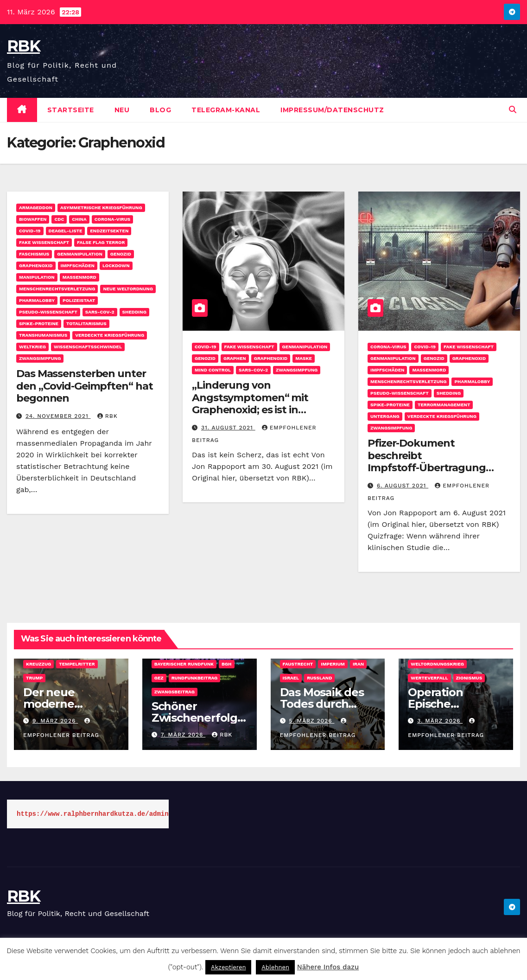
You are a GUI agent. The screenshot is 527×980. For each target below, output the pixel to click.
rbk (108, 416)
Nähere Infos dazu (328, 967)
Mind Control (213, 370)
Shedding (134, 312)
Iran (358, 664)
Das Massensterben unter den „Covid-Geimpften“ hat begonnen (85, 386)
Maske (304, 358)
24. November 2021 (58, 416)
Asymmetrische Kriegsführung (101, 208)
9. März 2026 (55, 721)
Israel (291, 678)
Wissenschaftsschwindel (88, 347)
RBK (23, 46)
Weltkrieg (32, 347)
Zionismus (469, 678)
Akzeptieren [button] (228, 967)
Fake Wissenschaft (44, 242)
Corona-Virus (112, 219)
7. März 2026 (183, 735)
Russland (319, 678)
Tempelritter (77, 664)
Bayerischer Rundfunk (184, 664)
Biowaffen (33, 219)
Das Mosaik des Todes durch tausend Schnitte (327, 704)
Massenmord (79, 277)
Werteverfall (429, 678)
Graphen (235, 358)
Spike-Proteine (39, 323)
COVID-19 (30, 231)
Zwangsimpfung (40, 358)
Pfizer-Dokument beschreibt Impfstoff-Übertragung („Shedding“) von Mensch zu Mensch (438, 468)
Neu (122, 110)
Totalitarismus (86, 323)
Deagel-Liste (66, 231)
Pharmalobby (37, 300)
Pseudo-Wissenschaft (48, 312)
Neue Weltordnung (128, 289)
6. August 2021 (403, 486)
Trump (34, 678)
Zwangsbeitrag (175, 692)
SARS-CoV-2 (100, 312)
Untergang (385, 416)
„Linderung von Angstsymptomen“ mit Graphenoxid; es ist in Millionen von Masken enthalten (250, 410)
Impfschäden (78, 266)
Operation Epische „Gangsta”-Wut (449, 704)
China (79, 219)
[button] (513, 110)
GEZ (159, 678)
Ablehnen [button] (275, 967)
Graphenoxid (36, 266)
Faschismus (34, 254)
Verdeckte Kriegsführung (110, 335)
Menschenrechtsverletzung (57, 289)
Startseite (71, 110)
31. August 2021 (228, 428)
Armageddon (36, 208)
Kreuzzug (38, 664)
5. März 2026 (311, 721)
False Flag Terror (101, 242)
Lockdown (116, 266)
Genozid (121, 254)
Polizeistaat (79, 300)
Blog (160, 110)
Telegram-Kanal (226, 110)
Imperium (333, 664)
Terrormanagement (444, 405)
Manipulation (37, 277)
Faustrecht (298, 664)
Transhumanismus (43, 335)
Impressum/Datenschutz (332, 110)
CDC (59, 219)
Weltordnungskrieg (437, 664)
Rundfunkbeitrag (195, 678)
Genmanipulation (80, 254)
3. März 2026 (440, 721)
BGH (227, 664)
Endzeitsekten (109, 231)
